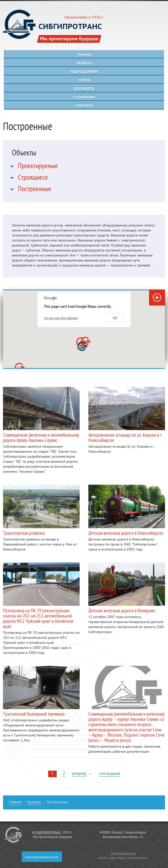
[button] (82, 346)
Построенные (35, 190)
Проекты (34, 803)
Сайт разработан (123, 854)
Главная (15, 803)
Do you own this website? (61, 318)
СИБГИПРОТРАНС (48, 833)
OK (115, 318)
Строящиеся (33, 178)
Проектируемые (38, 167)
